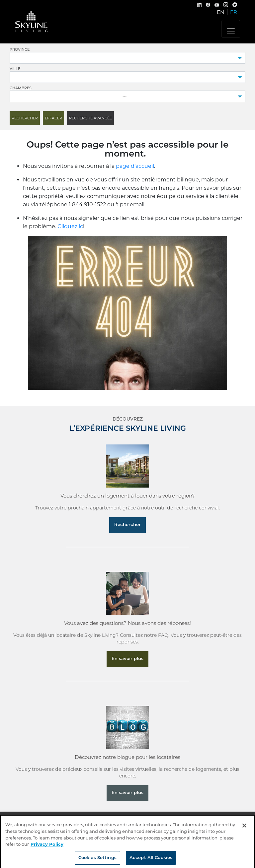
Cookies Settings (97, 861)
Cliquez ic (70, 226)
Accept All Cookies (151, 861)
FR (234, 12)
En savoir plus (127, 659)
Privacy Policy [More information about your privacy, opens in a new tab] (47, 847)
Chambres (21, 88)
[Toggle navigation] (231, 29)
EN (220, 12)
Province (20, 50)
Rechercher (127, 525)
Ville (15, 69)
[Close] (244, 829)
